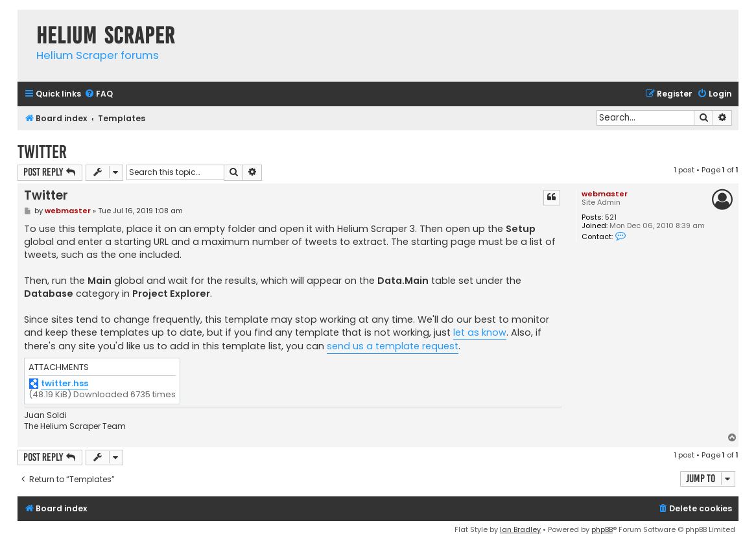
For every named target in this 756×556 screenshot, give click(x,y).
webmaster (605, 194)
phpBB (602, 529)
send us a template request (393, 346)
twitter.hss (65, 384)
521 (611, 217)
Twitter (42, 152)
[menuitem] (99, 94)
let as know (480, 332)
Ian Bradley (520, 529)
